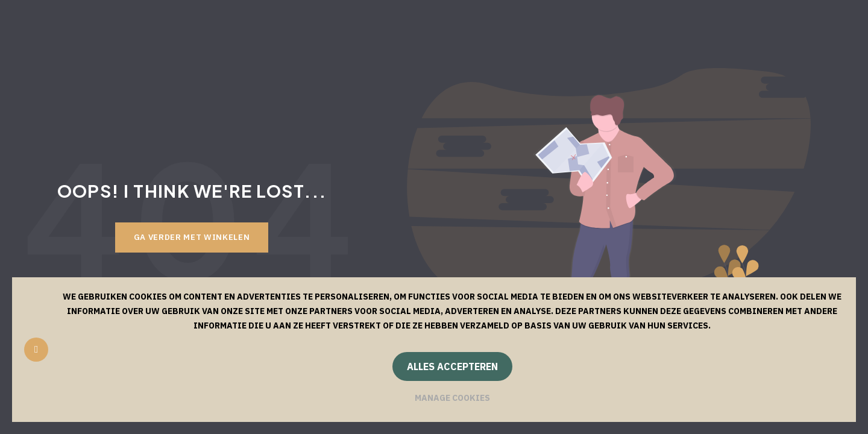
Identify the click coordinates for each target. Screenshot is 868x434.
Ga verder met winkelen (192, 237)
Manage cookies (452, 398)
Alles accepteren (452, 366)
